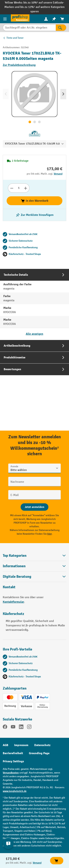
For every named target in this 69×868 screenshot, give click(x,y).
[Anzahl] (19, 188)
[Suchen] (61, 28)
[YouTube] (13, 727)
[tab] (34, 304)
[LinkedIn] (21, 727)
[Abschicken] (34, 507)
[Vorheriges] (6, 94)
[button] (34, 577)
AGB (6, 745)
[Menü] (5, 19)
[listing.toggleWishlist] (35, 215)
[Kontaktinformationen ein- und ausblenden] (8, 844)
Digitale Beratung (17, 577)
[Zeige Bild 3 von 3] (39, 122)
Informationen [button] (34, 566)
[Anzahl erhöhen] (26, 188)
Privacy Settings (13, 761)
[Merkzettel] (54, 19)
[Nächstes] (63, 94)
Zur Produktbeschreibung (19, 65)
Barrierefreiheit (13, 753)
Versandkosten (11, 773)
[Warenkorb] (62, 19)
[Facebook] (5, 727)
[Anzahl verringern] (12, 188)
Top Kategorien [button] (34, 556)
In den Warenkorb (34, 201)
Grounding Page (39, 753)
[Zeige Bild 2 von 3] (35, 122)
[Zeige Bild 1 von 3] (30, 122)
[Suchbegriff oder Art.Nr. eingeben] (29, 28)
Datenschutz (42, 745)
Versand (58, 174)
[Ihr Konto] (46, 19)
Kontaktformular (13, 602)
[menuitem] (46, 19)
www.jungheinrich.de (15, 791)
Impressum (21, 745)
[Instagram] (29, 727)
